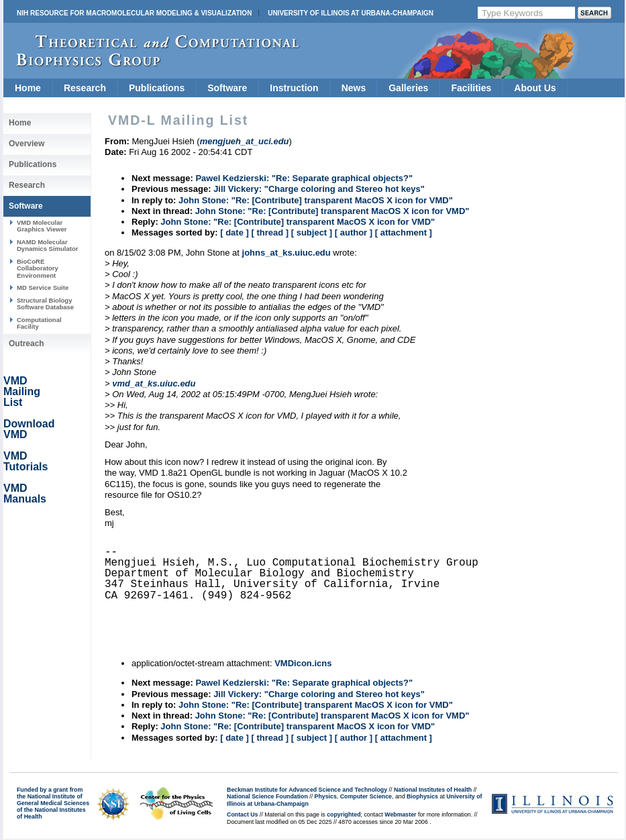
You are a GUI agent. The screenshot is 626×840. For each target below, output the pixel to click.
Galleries (408, 88)
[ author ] (354, 232)
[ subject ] (312, 232)
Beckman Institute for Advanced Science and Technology (307, 790)
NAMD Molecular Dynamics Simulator (48, 245)
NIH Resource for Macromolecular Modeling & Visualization (134, 13)
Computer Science (366, 796)
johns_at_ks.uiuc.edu (286, 253)
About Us (535, 88)
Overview (27, 144)
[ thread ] (270, 232)
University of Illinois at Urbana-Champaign (351, 13)
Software (227, 88)
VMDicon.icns (303, 663)
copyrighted (344, 815)
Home (28, 88)
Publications (157, 88)
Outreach (27, 344)
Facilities (471, 88)
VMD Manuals (25, 493)
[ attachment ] (404, 232)
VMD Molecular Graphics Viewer (42, 226)
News (354, 88)
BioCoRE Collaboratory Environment (38, 268)
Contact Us (242, 815)
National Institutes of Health (433, 790)
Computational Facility (39, 323)
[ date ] (234, 232)
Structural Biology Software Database (45, 304)
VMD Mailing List (22, 391)
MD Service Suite (43, 287)
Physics (326, 796)
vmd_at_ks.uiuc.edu (154, 383)
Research (85, 88)
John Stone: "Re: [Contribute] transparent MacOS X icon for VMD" (316, 200)
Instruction (294, 88)
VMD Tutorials (25, 461)
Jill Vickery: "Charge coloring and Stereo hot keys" (319, 189)
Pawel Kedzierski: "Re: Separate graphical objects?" (304, 178)
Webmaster (400, 815)
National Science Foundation (267, 796)
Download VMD (29, 429)
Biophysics (422, 796)
